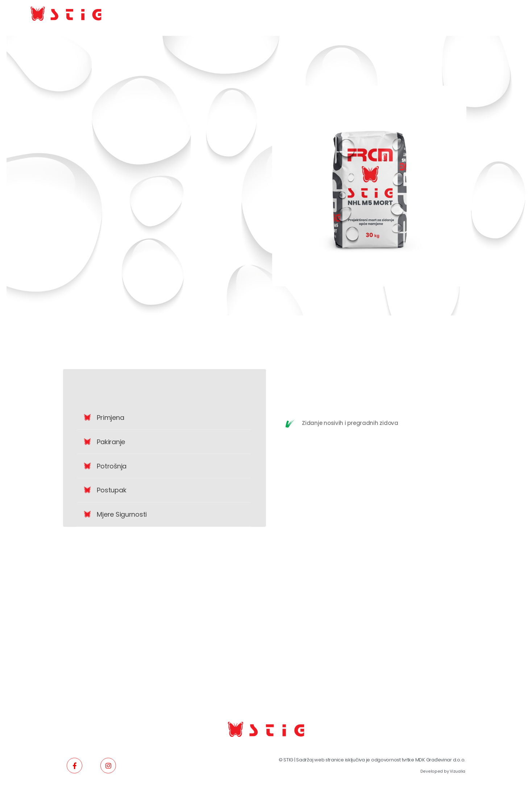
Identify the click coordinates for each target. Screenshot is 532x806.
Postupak (111, 490)
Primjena (110, 418)
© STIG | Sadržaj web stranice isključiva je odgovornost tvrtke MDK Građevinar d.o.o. (372, 760)
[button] (165, 418)
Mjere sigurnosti (122, 514)
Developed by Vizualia (443, 771)
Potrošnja (112, 466)
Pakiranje (111, 442)
